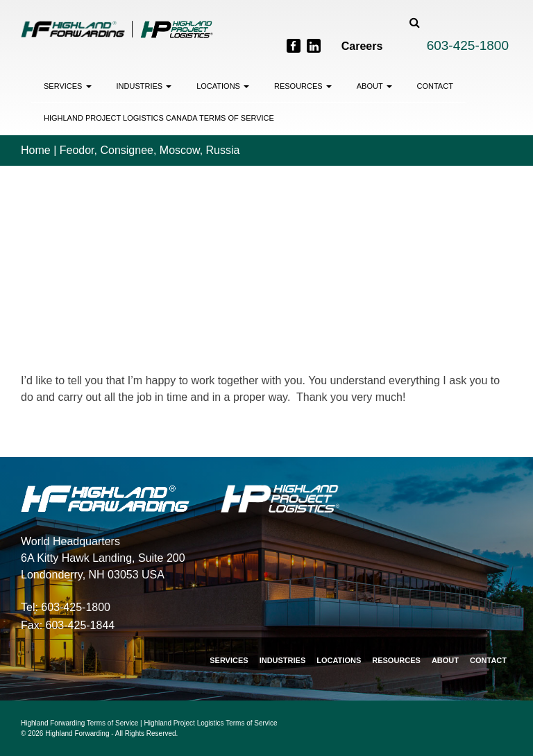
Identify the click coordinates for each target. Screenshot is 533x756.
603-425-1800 (468, 45)
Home (36, 150)
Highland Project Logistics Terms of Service (211, 723)
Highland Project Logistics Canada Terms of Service (159, 118)
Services (68, 86)
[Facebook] (294, 46)
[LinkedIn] (314, 46)
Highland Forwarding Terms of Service (79, 723)
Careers (362, 46)
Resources (303, 86)
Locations (223, 86)
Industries (144, 86)
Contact (435, 86)
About (374, 86)
